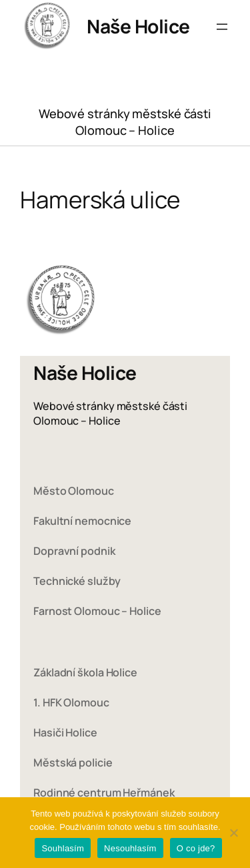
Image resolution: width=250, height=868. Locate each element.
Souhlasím (63, 848)
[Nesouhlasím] (233, 833)
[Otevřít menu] (222, 27)
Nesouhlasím (130, 848)
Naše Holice (138, 26)
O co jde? (196, 848)
